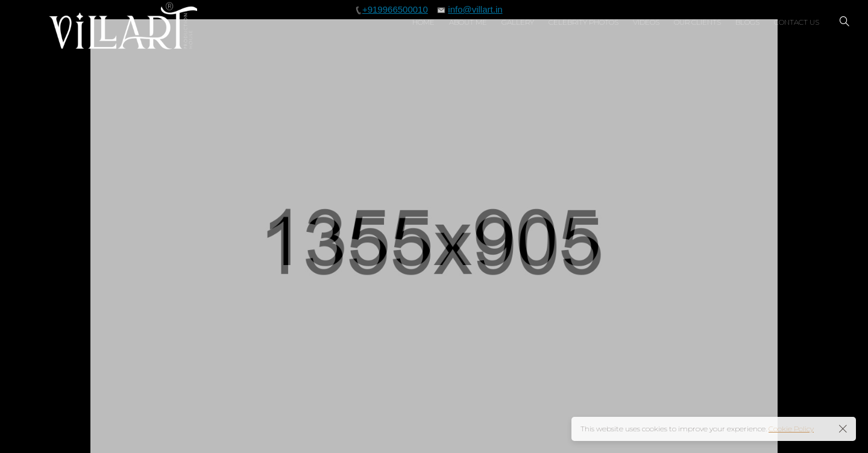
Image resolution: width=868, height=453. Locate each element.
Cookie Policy (791, 429)
